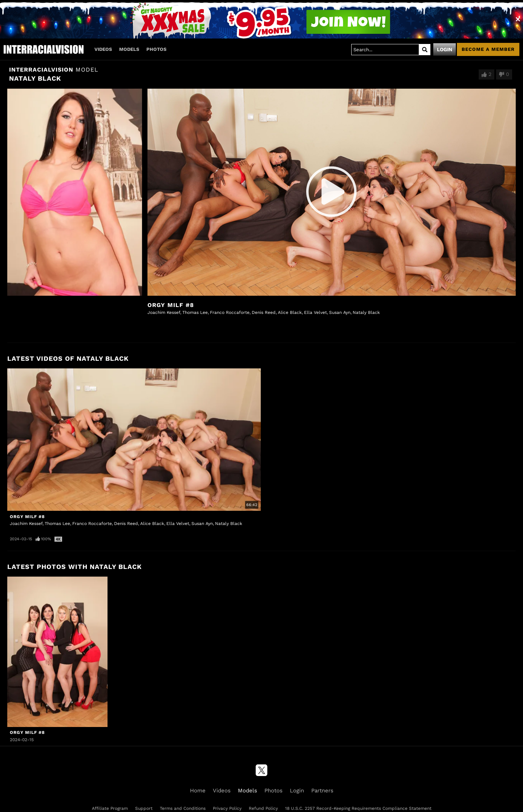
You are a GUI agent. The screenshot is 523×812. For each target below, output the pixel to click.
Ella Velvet (315, 312)
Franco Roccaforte (230, 312)
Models (129, 49)
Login (445, 49)
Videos (103, 49)
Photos (156, 49)
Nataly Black (366, 312)
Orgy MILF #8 (171, 305)
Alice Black (290, 312)
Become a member (488, 49)
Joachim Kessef (164, 312)
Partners (322, 791)
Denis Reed (264, 312)
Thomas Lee (195, 312)
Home (198, 791)
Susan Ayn (340, 312)
